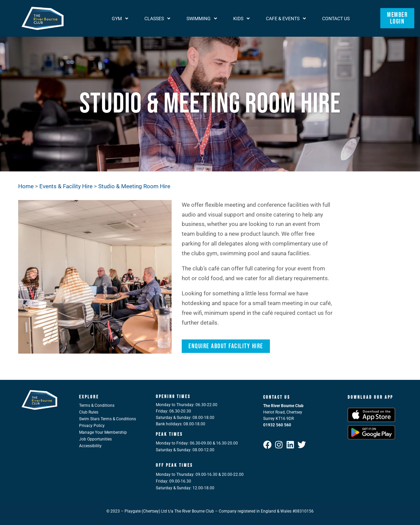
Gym (120, 18)
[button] (120, 18)
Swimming (202, 18)
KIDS (241, 18)
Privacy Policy (92, 426)
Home (26, 186)
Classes (157, 18)
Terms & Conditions (97, 405)
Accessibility (90, 446)
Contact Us (336, 18)
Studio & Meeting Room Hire (134, 186)
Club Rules (89, 412)
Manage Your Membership (103, 432)
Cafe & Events (286, 18)
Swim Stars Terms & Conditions (108, 419)
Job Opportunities (95, 439)
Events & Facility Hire (67, 186)
